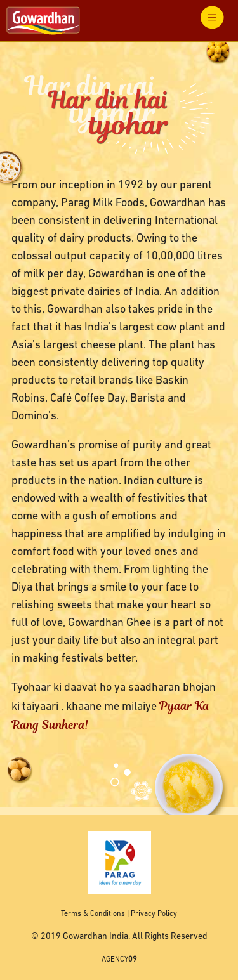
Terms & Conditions (93, 914)
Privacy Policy (154, 914)
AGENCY (119, 960)
